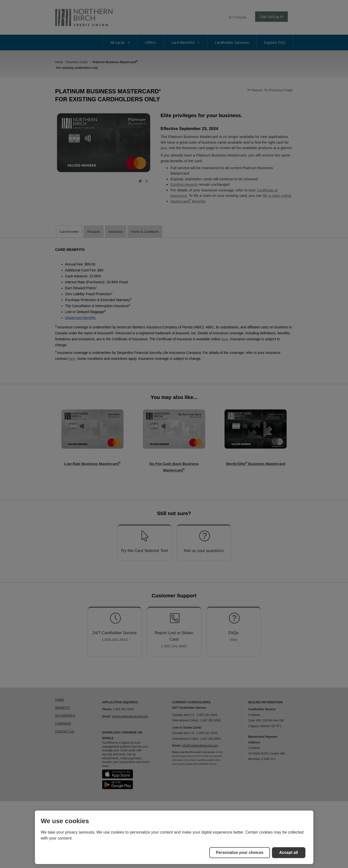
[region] (174, 837)
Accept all (289, 853)
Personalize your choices (240, 853)
